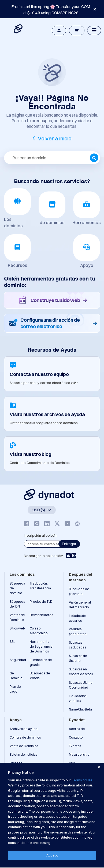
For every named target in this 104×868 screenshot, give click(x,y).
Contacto (76, 737)
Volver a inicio (55, 138)
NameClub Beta (80, 709)
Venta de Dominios (24, 746)
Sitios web (17, 628)
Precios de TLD (41, 602)
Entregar (69, 544)
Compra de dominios (25, 737)
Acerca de (77, 729)
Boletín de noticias (23, 754)
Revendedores (41, 615)
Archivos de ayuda (24, 729)
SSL (12, 642)
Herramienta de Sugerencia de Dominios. (41, 646)
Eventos (75, 746)
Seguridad (18, 660)
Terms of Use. (83, 780)
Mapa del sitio (79, 754)
